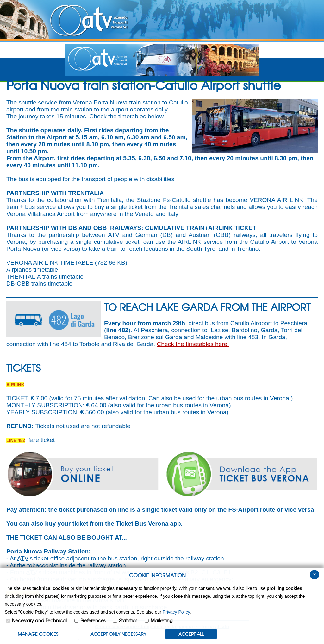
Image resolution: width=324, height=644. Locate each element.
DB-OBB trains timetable (39, 284)
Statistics (128, 620)
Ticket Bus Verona (142, 524)
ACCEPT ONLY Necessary (118, 634)
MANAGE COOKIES (38, 634)
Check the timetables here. (193, 344)
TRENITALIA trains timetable (45, 277)
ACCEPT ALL (191, 634)
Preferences (93, 620)
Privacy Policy (176, 612)
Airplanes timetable (32, 270)
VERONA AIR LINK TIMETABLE (67, 263)
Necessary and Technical (39, 620)
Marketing (162, 620)
